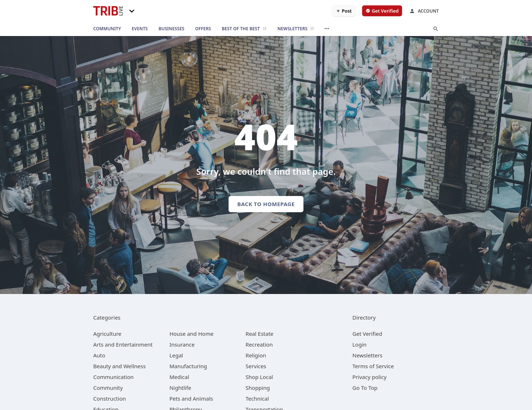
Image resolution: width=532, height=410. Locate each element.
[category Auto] (99, 355)
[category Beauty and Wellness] (120, 366)
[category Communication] (113, 377)
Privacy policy (369, 377)
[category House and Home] (192, 334)
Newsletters (368, 355)
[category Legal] (176, 355)
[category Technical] (257, 398)
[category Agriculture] (107, 334)
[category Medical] (179, 377)
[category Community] (108, 388)
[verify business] (382, 11)
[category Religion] (256, 355)
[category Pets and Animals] (191, 398)
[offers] (203, 29)
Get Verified (367, 334)
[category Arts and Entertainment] (123, 344)
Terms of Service (373, 366)
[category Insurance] (182, 344)
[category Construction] (110, 398)
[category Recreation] (259, 344)
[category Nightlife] (181, 388)
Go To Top (365, 388)
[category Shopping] (258, 388)
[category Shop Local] (259, 377)
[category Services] (256, 366)
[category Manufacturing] (188, 366)
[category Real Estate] (259, 334)
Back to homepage (266, 204)
